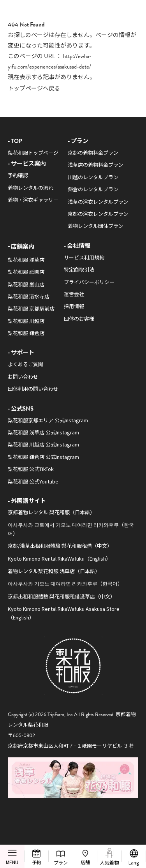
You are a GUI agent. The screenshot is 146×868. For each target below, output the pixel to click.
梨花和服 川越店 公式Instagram (43, 444)
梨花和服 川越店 (26, 321)
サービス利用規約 (84, 257)
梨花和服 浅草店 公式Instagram (43, 432)
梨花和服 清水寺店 (29, 296)
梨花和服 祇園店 (26, 272)
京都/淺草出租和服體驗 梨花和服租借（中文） (60, 546)
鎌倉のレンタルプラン (93, 189)
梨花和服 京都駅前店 (31, 308)
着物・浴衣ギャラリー (33, 200)
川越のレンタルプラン (93, 177)
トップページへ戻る (34, 88)
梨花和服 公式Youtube (33, 481)
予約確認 (18, 175)
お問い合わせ (23, 377)
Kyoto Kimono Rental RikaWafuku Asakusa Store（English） (64, 613)
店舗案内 (23, 246)
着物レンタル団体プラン (96, 226)
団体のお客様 (79, 318)
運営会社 (74, 294)
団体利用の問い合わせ (33, 389)
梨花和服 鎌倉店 (26, 333)
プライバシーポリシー (89, 282)
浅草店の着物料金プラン (96, 165)
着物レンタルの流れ (31, 188)
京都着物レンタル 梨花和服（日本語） (51, 512)
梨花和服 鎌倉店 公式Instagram (43, 457)
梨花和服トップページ (33, 153)
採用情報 (74, 306)
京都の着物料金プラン (93, 153)
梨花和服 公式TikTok (31, 469)
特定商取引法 (79, 269)
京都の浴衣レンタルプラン (98, 214)
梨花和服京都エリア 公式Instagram (48, 420)
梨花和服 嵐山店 (26, 284)
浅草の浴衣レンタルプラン (98, 202)
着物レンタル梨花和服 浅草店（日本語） (54, 571)
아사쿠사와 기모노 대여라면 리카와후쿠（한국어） (65, 583)
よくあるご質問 (26, 364)
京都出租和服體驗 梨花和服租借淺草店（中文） (62, 596)
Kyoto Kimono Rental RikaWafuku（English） (59, 558)
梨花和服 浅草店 (26, 260)
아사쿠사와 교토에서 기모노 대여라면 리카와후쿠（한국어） (71, 529)
